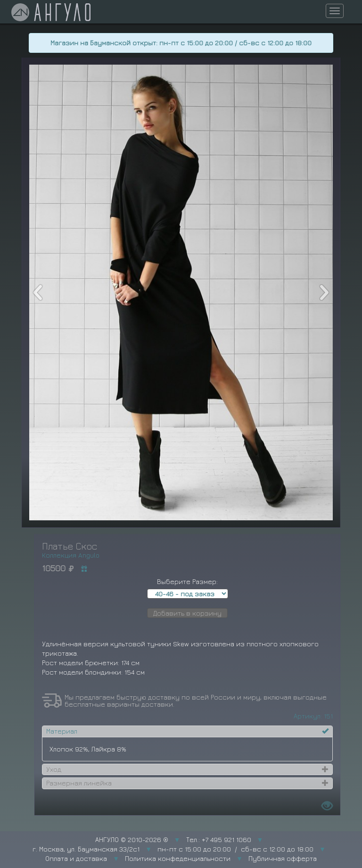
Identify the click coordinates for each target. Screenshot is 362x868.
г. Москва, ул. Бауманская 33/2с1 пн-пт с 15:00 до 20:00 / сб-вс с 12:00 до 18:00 (173, 849)
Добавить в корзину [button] (187, 613)
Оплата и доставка (76, 858)
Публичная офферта (283, 858)
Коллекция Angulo (71, 555)
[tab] (187, 731)
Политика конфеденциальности (178, 858)
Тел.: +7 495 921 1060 (219, 839)
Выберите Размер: (187, 581)
